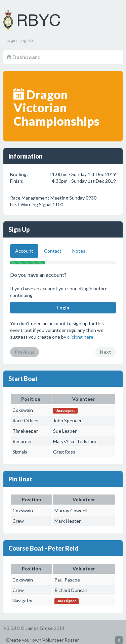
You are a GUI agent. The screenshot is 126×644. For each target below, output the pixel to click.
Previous (25, 352)
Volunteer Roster (40, 20)
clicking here (80, 337)
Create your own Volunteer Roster (43, 640)
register (28, 40)
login (12, 40)
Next (106, 352)
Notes (79, 251)
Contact (53, 251)
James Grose (39, 628)
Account (24, 251)
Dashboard (24, 57)
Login (63, 308)
